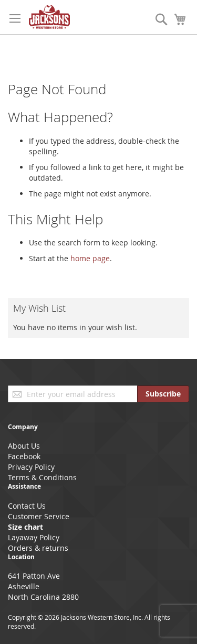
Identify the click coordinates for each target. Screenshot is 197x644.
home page (90, 258)
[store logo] (49, 17)
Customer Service (39, 516)
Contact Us (27, 506)
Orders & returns (38, 548)
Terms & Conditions (42, 477)
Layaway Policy (34, 537)
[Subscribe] (163, 394)
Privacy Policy (31, 467)
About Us (24, 446)
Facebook (24, 456)
